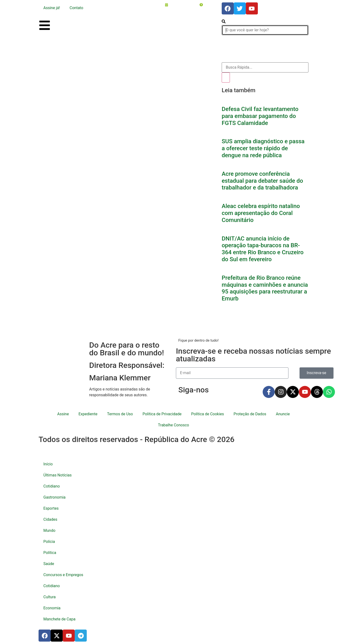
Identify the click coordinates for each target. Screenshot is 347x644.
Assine (63, 414)
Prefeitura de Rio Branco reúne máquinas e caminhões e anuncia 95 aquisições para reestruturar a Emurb (265, 288)
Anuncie (283, 414)
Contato (77, 8)
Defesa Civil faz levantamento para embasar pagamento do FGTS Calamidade (260, 116)
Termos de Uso (120, 414)
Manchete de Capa (59, 619)
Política (50, 553)
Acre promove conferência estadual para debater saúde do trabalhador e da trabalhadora (262, 181)
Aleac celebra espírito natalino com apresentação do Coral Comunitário (261, 213)
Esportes (51, 508)
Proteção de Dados (250, 414)
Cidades (50, 519)
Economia (52, 608)
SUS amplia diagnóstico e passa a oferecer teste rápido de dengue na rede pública (263, 148)
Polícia (49, 542)
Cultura (50, 597)
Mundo (49, 530)
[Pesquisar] (226, 78)
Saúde (49, 564)
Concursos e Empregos (63, 575)
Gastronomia (54, 497)
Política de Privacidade (162, 414)
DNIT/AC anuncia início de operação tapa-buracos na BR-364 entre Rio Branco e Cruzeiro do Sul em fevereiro (263, 249)
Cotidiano (52, 486)
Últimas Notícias (57, 475)
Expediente (88, 414)
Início (48, 464)
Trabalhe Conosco (174, 425)
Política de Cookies (207, 414)
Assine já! (52, 8)
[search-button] (224, 22)
